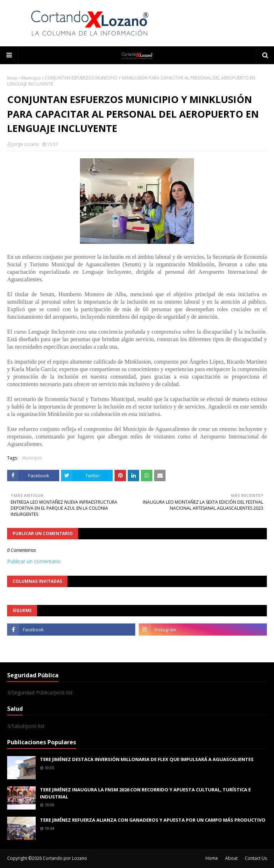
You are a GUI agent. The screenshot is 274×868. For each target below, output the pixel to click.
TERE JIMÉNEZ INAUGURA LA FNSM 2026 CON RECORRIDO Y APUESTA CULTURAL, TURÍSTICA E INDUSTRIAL (145, 793)
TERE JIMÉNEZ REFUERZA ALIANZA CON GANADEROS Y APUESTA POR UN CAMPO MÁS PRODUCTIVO (153, 820)
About (231, 858)
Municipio (31, 78)
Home (212, 858)
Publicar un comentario (34, 561)
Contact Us (256, 858)
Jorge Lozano (26, 144)
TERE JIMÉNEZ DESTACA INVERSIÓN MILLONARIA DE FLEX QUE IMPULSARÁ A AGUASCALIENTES (147, 759)
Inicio (12, 78)
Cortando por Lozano (65, 858)
